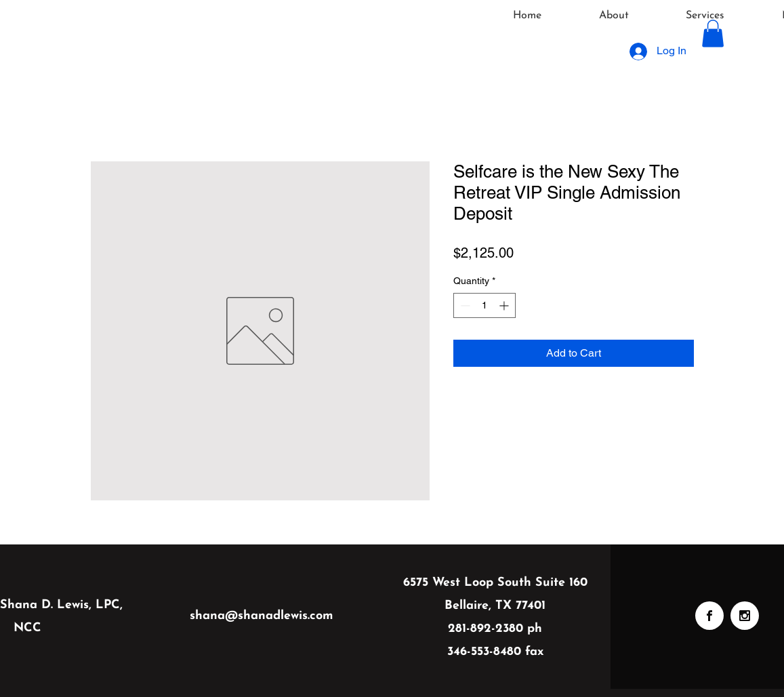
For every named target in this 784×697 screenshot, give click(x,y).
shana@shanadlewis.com (262, 616)
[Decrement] (464, 305)
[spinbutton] (484, 305)
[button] (713, 34)
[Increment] (505, 305)
